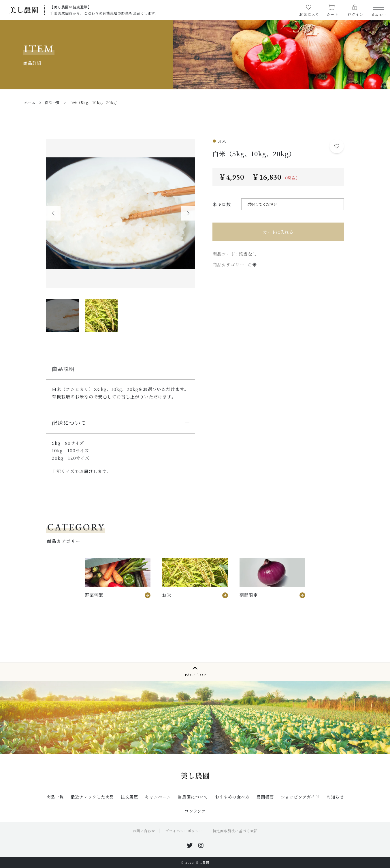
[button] (53, 213)
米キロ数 (222, 204)
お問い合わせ (144, 831)
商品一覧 (55, 797)
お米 (252, 264)
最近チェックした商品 (92, 797)
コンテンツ (195, 811)
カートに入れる (278, 232)
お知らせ (335, 797)
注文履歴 (129, 797)
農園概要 (265, 797)
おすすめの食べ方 (232, 797)
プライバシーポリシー (184, 831)
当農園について (193, 797)
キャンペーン (158, 797)
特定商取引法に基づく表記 (235, 831)
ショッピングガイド (300, 797)
